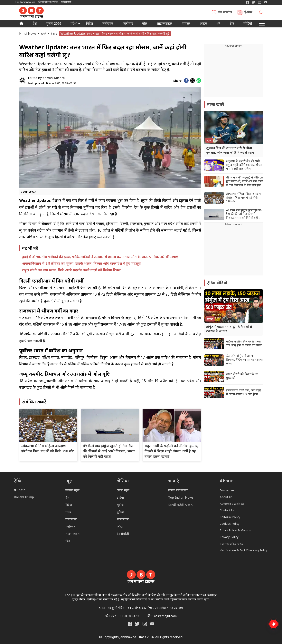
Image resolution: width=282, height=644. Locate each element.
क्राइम (203, 24)
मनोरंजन (108, 24)
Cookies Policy (230, 524)
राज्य (68, 512)
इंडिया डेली (66, 2)
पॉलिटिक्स (123, 520)
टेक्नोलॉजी (71, 520)
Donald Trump (24, 497)
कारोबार (128, 24)
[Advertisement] (234, 251)
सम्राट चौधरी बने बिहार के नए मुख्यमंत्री (242, 376)
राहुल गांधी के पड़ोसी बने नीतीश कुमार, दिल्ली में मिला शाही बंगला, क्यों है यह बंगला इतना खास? (171, 452)
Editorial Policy (230, 517)
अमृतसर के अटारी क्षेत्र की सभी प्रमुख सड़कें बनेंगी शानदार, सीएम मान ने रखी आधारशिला (244, 165)
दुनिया (120, 512)
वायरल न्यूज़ (72, 491)
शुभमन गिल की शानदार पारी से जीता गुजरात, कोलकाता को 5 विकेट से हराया (230, 151)
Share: (178, 81)
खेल (145, 24)
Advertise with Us (232, 504)
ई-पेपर (248, 13)
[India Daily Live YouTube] (152, 624)
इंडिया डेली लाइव (178, 491)
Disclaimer (227, 491)
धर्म (218, 24)
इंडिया (120, 498)
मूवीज (120, 505)
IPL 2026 (20, 491)
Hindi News (28, 34)
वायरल (186, 24)
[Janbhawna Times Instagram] (260, 2)
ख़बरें (44, 34)
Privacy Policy (229, 537)
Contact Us (227, 511)
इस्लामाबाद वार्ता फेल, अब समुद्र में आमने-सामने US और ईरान (243, 393)
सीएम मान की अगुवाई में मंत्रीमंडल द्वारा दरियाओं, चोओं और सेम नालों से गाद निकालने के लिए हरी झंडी (244, 182)
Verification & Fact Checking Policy (244, 551)
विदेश (89, 24)
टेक (232, 24)
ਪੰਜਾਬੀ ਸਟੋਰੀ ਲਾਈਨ (48, 2)
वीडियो (248, 24)
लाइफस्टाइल (73, 534)
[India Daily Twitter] (254, 2)
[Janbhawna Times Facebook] (247, 2)
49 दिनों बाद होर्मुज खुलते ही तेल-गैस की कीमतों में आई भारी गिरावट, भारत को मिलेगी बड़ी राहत (109, 452)
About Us (226, 497)
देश (35, 24)
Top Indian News (25, 2)
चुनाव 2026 (54, 24)
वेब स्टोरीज (225, 13)
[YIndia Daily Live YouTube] (266, 2)
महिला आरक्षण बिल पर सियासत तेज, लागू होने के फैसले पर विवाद (244, 344)
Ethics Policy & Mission (235, 531)
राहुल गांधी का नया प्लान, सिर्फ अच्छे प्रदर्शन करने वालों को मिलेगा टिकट (71, 270)
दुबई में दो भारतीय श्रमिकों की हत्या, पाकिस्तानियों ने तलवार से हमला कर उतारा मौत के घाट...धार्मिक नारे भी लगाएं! (101, 257)
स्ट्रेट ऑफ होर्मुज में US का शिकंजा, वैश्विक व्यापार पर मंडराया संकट (244, 360)
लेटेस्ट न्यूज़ (123, 491)
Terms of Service (232, 544)
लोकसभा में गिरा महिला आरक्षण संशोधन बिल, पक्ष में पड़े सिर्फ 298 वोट (243, 198)
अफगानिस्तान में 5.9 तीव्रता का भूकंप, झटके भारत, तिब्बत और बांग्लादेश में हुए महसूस (81, 264)
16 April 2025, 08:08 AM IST (52, 83)
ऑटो (120, 527)
